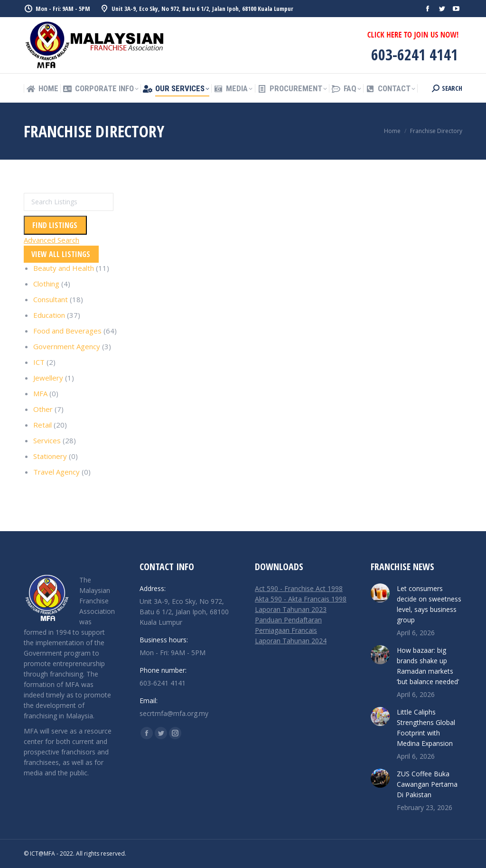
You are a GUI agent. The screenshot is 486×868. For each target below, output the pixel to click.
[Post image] (380, 593)
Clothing (46, 284)
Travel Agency (56, 472)
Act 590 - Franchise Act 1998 (299, 588)
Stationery (50, 456)
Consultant (51, 299)
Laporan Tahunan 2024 (291, 641)
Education (49, 315)
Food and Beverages (67, 331)
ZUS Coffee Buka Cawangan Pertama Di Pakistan (427, 784)
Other (43, 409)
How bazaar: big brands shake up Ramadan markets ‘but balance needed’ (428, 666)
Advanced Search (51, 240)
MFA (40, 393)
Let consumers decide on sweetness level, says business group (429, 604)
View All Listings (61, 254)
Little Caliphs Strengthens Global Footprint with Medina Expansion (426, 728)
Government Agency (67, 346)
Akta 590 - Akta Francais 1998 (301, 599)
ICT (39, 362)
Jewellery (48, 378)
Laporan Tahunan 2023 (291, 609)
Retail (42, 425)
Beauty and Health (64, 268)
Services (47, 440)
